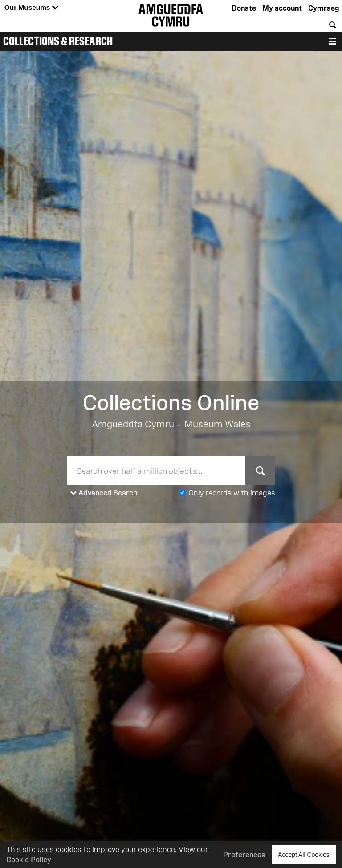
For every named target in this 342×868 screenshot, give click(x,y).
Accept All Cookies (304, 854)
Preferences (244, 855)
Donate (244, 8)
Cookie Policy (29, 860)
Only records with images (232, 493)
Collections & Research (58, 41)
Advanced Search (104, 493)
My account (282, 8)
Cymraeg (324, 8)
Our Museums (31, 8)
